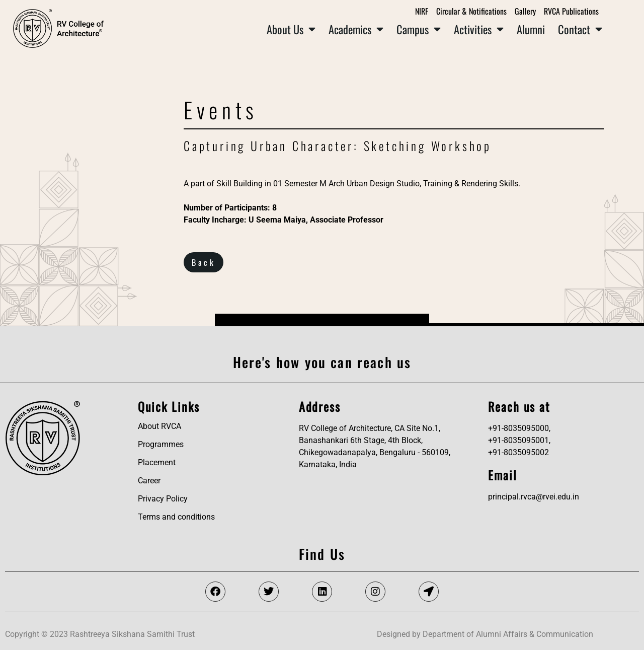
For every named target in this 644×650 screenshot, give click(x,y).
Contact (580, 29)
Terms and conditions (176, 517)
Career (149, 481)
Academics (356, 29)
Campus (419, 29)
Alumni (531, 29)
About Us (291, 29)
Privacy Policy (163, 499)
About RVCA (159, 426)
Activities (479, 29)
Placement (157, 462)
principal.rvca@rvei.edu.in (534, 497)
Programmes (161, 444)
